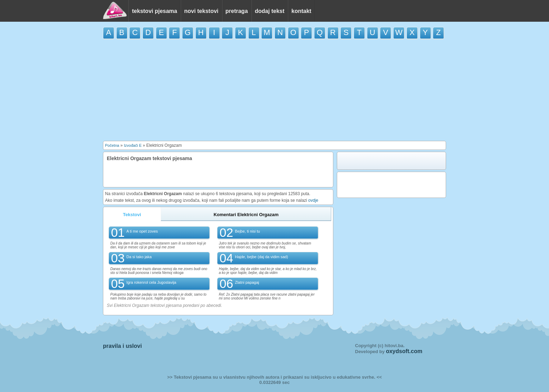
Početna (112, 145)
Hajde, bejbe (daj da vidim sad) (262, 257)
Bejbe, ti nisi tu (248, 231)
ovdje (313, 200)
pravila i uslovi (122, 346)
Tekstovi (132, 215)
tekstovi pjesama (155, 11)
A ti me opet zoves (142, 231)
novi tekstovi (201, 11)
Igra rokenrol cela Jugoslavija (151, 282)
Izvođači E (133, 145)
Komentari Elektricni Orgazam (246, 215)
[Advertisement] (274, 90)
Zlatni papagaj (247, 282)
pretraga (237, 11)
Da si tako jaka (139, 257)
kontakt (301, 11)
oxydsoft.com (404, 351)
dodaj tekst (270, 11)
